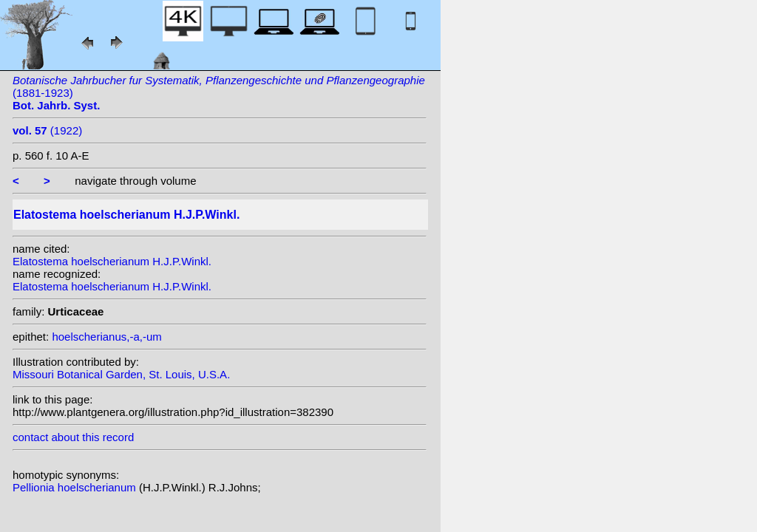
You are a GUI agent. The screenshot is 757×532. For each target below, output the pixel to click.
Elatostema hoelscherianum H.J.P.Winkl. (112, 261)
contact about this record (73, 437)
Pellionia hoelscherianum (76, 487)
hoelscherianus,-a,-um (106, 337)
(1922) (47, 130)
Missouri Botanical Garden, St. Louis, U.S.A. (121, 374)
